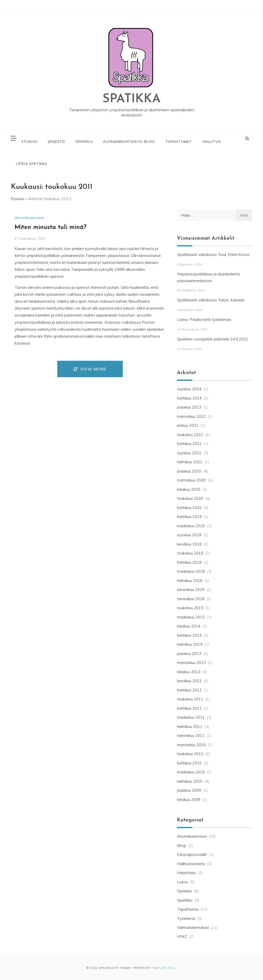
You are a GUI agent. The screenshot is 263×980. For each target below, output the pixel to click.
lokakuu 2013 (189, 672)
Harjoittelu (186, 873)
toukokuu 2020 (190, 498)
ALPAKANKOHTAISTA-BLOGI (129, 142)
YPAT (182, 937)
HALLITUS (212, 142)
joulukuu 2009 (189, 790)
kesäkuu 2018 (189, 544)
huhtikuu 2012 (189, 690)
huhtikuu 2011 (189, 708)
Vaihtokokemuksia (193, 927)
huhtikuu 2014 (189, 635)
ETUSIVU (30, 142)
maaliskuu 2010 (191, 772)
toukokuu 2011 (190, 699)
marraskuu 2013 (191, 663)
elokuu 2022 (188, 425)
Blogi (181, 845)
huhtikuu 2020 (189, 508)
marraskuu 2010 (191, 745)
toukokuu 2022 (190, 435)
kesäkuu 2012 (189, 681)
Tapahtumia (188, 909)
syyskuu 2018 (189, 535)
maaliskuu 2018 (191, 571)
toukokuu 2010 (190, 754)
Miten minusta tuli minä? (51, 227)
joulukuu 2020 (189, 471)
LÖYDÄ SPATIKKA (32, 164)
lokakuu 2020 (189, 489)
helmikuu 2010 (190, 781)
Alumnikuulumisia (29, 218)
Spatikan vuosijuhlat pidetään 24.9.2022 (213, 339)
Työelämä (186, 918)
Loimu (182, 882)
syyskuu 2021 (189, 453)
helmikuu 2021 (190, 462)
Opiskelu (184, 891)
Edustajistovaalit (192, 854)
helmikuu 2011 (190, 727)
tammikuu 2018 (191, 590)
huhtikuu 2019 (189, 517)
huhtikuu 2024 (189, 398)
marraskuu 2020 (191, 480)
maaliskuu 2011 (191, 717)
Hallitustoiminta (191, 864)
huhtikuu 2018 (189, 562)
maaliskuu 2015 (191, 617)
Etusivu (17, 199)
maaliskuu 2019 (191, 526)
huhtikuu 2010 (189, 763)
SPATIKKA (132, 99)
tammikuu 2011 (191, 736)
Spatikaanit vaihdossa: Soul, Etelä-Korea (213, 255)
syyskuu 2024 (189, 389)
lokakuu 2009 (189, 799)
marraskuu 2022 (191, 416)
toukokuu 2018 (190, 553)
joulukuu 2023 (189, 407)
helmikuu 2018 (190, 581)
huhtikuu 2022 (189, 444)
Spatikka (185, 900)
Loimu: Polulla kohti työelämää (204, 320)
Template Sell (163, 968)
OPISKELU (84, 142)
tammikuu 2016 (191, 599)
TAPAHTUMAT (179, 142)
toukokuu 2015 (190, 608)
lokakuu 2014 (189, 626)
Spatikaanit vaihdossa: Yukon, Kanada (211, 300)
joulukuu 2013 (189, 654)
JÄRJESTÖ (56, 142)
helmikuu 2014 (190, 644)
